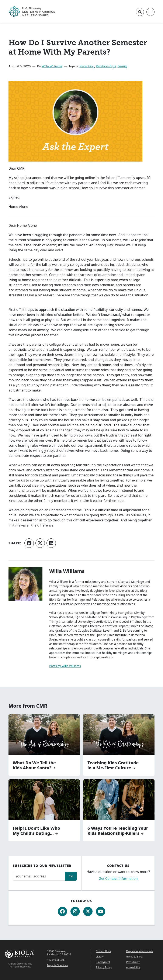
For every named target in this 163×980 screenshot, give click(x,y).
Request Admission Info (139, 951)
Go (71, 876)
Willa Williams (52, 66)
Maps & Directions (57, 965)
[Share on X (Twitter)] (40, 543)
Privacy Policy (104, 967)
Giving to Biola (134, 957)
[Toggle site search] (140, 12)
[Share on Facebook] (29, 543)
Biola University (20, 954)
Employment (103, 962)
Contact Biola (103, 951)
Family (122, 66)
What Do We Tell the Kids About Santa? (34, 765)
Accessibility (133, 967)
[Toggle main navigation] (150, 12)
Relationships (106, 66)
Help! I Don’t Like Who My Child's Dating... (36, 831)
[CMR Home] (32, 12)
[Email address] (39, 876)
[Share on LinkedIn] (51, 543)
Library (100, 957)
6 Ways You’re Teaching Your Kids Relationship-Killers (118, 831)
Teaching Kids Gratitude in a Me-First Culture (113, 765)
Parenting (87, 66)
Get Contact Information (118, 879)
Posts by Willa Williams (65, 666)
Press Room (133, 962)
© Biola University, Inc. (20, 964)
